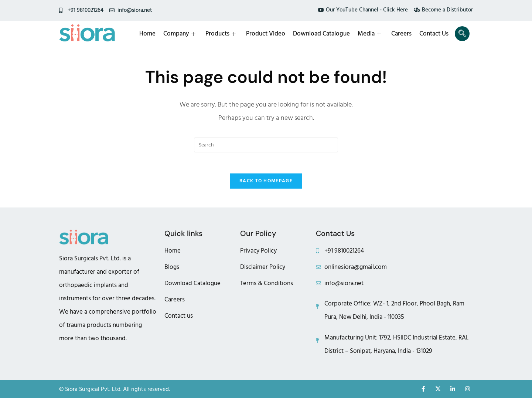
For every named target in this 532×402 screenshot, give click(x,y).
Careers (403, 34)
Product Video (268, 34)
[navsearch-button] (462, 34)
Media (371, 34)
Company (183, 34)
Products (224, 34)
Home (151, 34)
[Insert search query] (266, 145)
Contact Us (435, 34)
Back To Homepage (266, 182)
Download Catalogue (324, 34)
